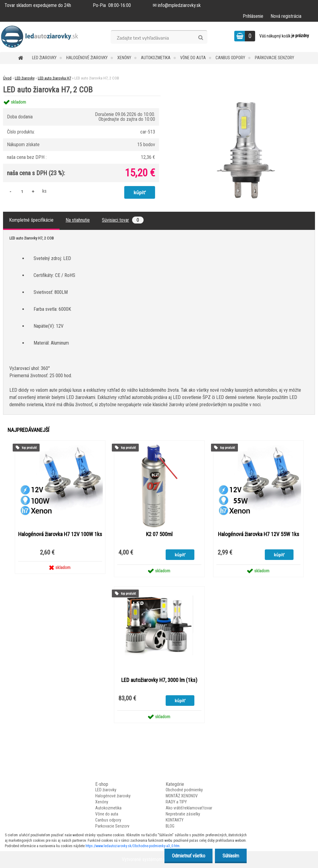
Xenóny (124, 58)
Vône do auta (193, 58)
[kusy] (22, 191)
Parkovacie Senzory (274, 58)
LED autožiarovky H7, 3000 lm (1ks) (159, 680)
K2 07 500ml (159, 534)
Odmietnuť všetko (188, 856)
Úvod (7, 78)
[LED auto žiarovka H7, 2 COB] (242, 96)
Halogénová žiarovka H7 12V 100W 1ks (60, 534)
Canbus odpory (230, 58)
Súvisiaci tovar (123, 220)
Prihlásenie (253, 16)
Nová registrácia (286, 16)
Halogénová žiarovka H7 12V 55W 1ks (259, 534)
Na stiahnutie (78, 220)
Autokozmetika (156, 58)
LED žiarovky (44, 58)
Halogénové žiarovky (87, 58)
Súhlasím (231, 856)
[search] (201, 38)
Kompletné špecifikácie (31, 220)
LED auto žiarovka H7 (54, 78)
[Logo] (42, 37)
